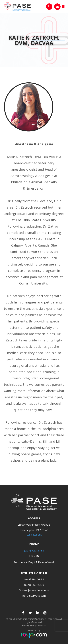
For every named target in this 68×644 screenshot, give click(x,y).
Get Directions (34, 535)
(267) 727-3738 (34, 550)
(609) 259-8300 (34, 585)
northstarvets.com (34, 596)
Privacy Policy (29, 625)
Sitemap (42, 625)
